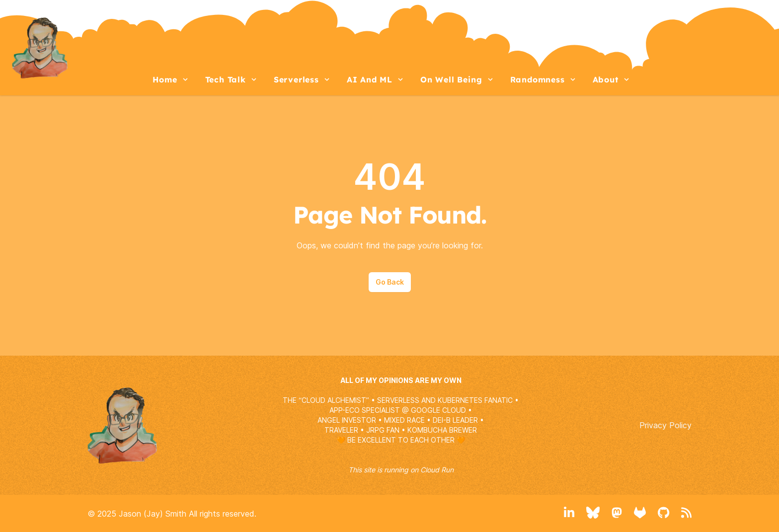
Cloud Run (437, 470)
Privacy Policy (665, 425)
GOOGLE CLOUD (438, 410)
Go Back (390, 282)
